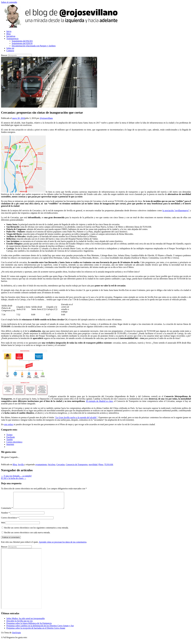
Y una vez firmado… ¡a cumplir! (16, 476)
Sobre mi (10, 48)
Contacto (10, 51)
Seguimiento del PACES (22, 41)
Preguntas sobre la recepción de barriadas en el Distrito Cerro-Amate (36, 631)
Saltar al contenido (9, 2)
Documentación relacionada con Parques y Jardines (34, 46)
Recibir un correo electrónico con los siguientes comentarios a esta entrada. (36, 531)
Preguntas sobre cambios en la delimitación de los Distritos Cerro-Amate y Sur (40, 629)
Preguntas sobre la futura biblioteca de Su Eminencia (29, 626)
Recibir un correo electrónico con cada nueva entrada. (27, 536)
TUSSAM (109, 464)
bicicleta (52, 464)
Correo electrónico (10, 521)
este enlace (9, 424)
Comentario (7, 511)
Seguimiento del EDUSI (22, 43)
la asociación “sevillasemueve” (176, 211)
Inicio (9, 31)
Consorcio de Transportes (77, 464)
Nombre (5, 516)
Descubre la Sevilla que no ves (20, 624)
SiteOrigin (16, 636)
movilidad (93, 464)
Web (3, 526)
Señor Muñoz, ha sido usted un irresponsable (26, 622)
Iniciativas (11, 36)
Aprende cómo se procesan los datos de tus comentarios (63, 545)
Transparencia (12, 39)
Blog (8, 34)
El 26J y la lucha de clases (14, 478)
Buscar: (4, 55)
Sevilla (21, 464)
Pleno (101, 464)
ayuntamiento (41, 464)
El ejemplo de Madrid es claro (100, 401)
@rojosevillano (46, 118)
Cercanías (61, 464)
